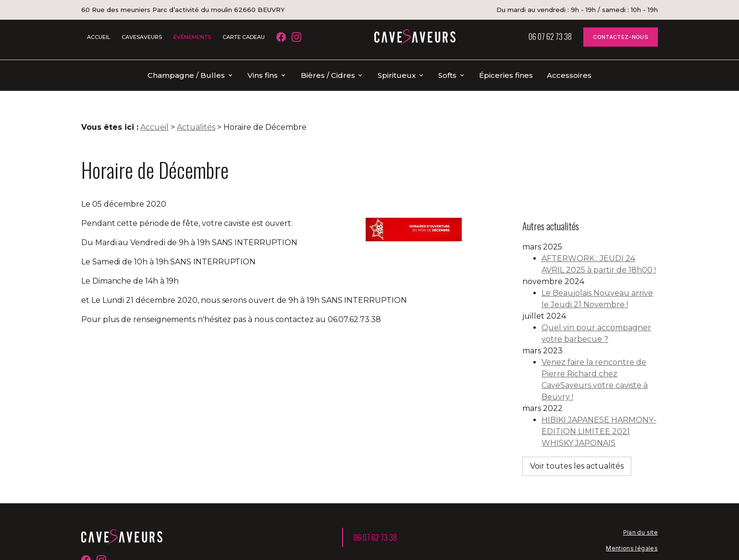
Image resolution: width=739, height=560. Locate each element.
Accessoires (569, 75)
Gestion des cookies (627, 531)
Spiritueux (397, 75)
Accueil (154, 112)
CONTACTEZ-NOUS (621, 37)
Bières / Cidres (328, 75)
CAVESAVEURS (142, 37)
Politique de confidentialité (617, 516)
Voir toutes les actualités (577, 429)
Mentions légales (632, 500)
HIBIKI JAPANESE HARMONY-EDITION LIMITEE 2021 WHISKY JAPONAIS (599, 395)
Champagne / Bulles (186, 75)
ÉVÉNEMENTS (192, 37)
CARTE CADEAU (244, 37)
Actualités (196, 112)
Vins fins (263, 75)
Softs (447, 75)
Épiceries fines (506, 75)
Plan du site (640, 484)
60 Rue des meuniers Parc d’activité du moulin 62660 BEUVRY (183, 10)
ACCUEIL (99, 37)
